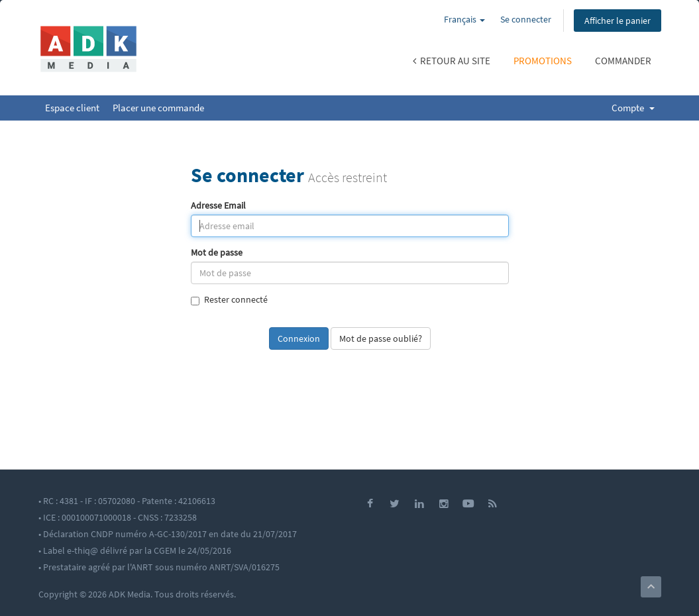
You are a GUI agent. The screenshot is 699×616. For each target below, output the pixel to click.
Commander (623, 61)
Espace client (72, 108)
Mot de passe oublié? (381, 338)
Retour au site (452, 61)
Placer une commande (158, 108)
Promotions (543, 61)
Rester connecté (229, 300)
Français (464, 19)
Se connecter (526, 19)
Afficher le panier (618, 21)
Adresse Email (218, 206)
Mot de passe (217, 253)
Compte (633, 108)
